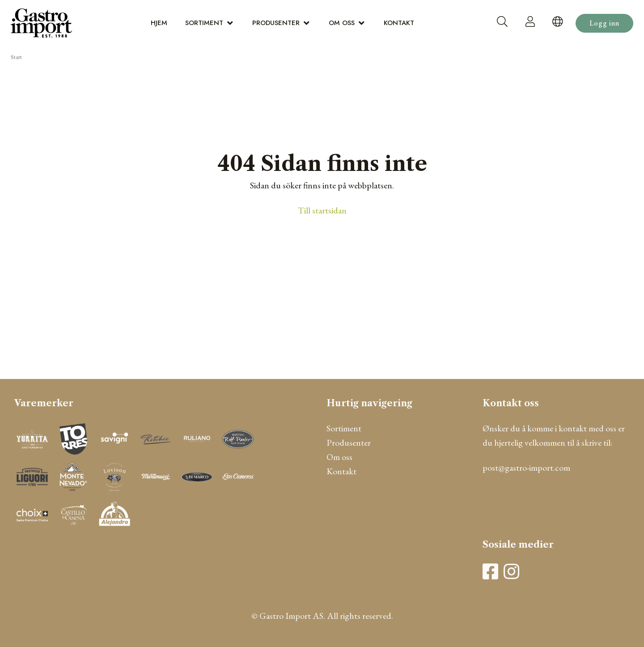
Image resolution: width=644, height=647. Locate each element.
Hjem (159, 23)
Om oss (342, 23)
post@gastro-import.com (526, 468)
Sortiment (204, 23)
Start (16, 57)
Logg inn (604, 23)
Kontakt (399, 23)
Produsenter (276, 23)
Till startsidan (322, 210)
